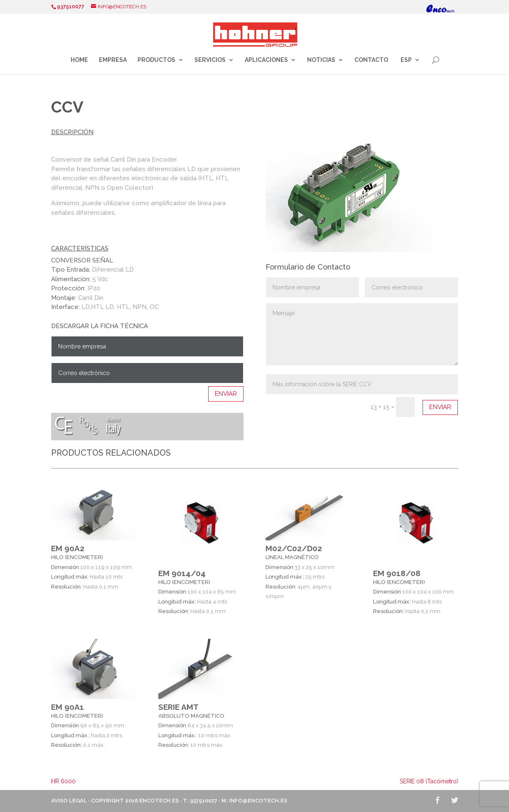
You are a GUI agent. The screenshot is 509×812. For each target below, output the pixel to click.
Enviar (226, 394)
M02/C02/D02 (294, 548)
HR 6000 (63, 781)
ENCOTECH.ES (159, 801)
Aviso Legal (69, 801)
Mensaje (362, 334)
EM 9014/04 (182, 573)
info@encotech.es (258, 801)
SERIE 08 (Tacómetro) (429, 781)
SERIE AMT (178, 707)
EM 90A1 (68, 707)
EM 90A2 (68, 548)
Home (79, 60)
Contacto (371, 60)
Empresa (113, 60)
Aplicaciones (266, 60)
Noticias (321, 60)
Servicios (210, 60)
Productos (156, 60)
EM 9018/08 (397, 573)
